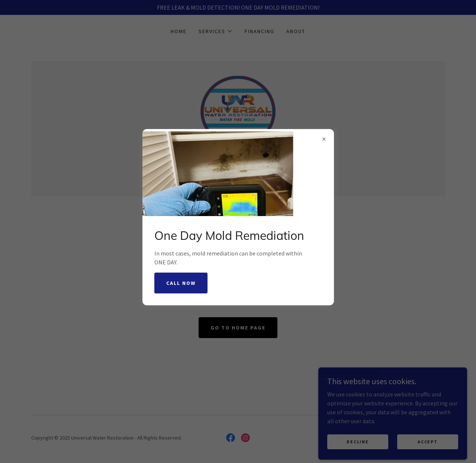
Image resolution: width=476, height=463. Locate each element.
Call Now (181, 283)
